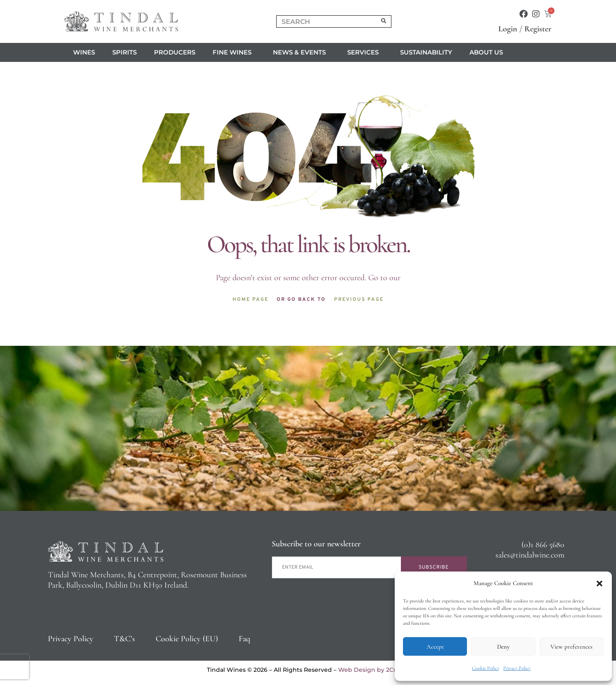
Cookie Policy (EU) (187, 639)
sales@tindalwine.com (530, 555)
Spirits (124, 52)
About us (488, 52)
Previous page (359, 300)
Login (508, 29)
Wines (84, 52)
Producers (175, 52)
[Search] (384, 21)
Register (538, 29)
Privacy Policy (517, 668)
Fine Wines (234, 52)
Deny (503, 647)
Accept (435, 647)
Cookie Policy (486, 668)
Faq (244, 639)
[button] (599, 583)
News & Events (301, 52)
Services (365, 52)
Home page (250, 300)
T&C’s (124, 639)
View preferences (571, 647)
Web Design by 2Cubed (374, 670)
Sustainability (426, 52)
